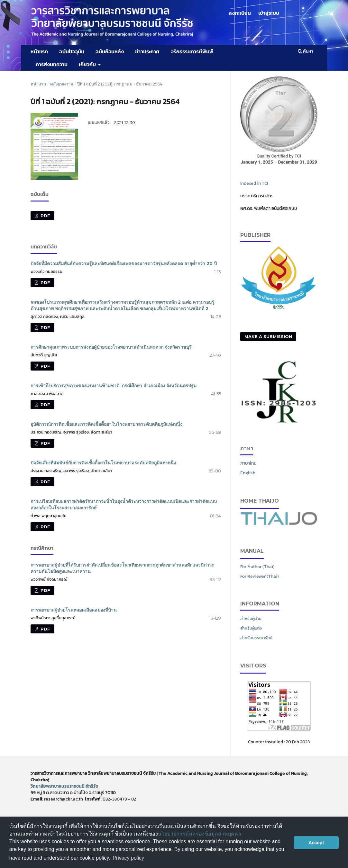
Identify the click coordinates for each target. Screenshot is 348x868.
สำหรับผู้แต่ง (251, 628)
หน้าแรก (39, 51)
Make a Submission (268, 336)
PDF (45, 216)
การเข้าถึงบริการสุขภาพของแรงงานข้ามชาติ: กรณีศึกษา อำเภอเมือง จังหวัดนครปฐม (114, 386)
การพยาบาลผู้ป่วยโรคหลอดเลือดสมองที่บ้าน (74, 610)
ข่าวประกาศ (147, 51)
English (248, 473)
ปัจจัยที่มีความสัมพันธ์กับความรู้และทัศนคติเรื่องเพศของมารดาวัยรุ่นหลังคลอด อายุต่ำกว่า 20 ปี (124, 264)
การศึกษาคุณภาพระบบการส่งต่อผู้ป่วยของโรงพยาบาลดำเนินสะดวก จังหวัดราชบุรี (111, 347)
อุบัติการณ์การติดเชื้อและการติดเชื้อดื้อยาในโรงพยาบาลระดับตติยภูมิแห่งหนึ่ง (106, 424)
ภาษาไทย (248, 463)
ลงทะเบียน (240, 13)
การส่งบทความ (52, 64)
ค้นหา (305, 51)
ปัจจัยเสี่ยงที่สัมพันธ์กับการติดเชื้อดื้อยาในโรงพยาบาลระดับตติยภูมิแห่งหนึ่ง (103, 463)
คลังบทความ (62, 84)
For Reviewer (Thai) (260, 576)
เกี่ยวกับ (88, 64)
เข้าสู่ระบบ (269, 13)
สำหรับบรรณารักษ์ (256, 638)
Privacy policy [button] (128, 858)
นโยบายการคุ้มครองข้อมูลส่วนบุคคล (200, 834)
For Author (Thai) (257, 567)
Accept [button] (316, 843)
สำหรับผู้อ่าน (251, 618)
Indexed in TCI (254, 183)
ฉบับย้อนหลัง (110, 51)
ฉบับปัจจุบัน (72, 51)
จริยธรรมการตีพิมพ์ (192, 51)
